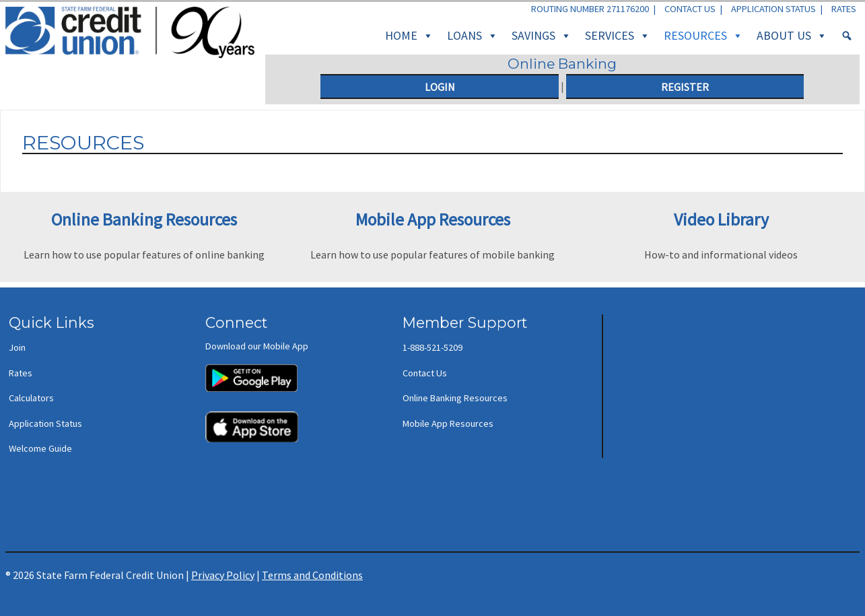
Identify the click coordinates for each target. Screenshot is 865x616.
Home (409, 36)
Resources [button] (703, 36)
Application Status (773, 9)
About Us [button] (792, 36)
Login (440, 87)
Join (17, 347)
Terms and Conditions (312, 575)
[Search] (847, 36)
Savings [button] (542, 36)
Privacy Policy (223, 575)
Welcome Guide (40, 448)
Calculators (31, 398)
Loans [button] (473, 36)
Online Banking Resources (455, 398)
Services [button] (618, 36)
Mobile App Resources (448, 423)
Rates (844, 9)
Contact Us (690, 9)
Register (685, 87)
